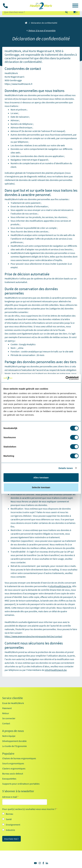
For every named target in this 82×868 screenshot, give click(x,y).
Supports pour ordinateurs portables (21, 784)
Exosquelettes (9, 779)
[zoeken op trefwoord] (32, 12)
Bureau (9, 814)
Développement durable (14, 741)
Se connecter (9, 718)
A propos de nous (13, 731)
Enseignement (13, 825)
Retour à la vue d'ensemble (41, 30)
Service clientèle (13, 698)
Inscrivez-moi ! (12, 839)
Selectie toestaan (41, 487)
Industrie (10, 830)
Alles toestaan (41, 478)
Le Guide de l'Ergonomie (14, 746)
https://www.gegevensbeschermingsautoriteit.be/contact (33, 636)
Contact (6, 723)
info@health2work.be (60, 586)
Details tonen (66, 468)
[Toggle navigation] (75, 6)
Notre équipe (9, 736)
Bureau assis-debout (13, 774)
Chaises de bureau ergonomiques (19, 758)
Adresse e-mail (10, 797)
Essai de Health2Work (13, 703)
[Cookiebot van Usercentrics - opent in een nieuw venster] (65, 378)
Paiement (7, 708)
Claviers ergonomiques (14, 768)
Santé (9, 819)
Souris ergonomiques (13, 763)
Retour (6, 713)
